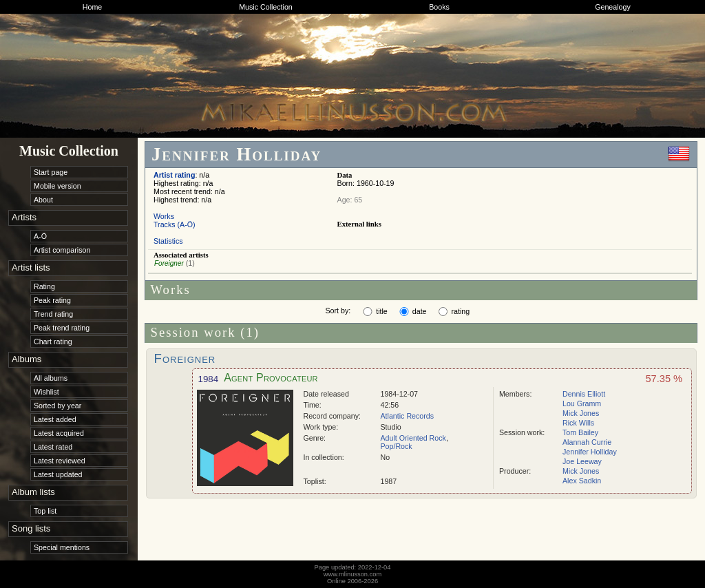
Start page (51, 172)
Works (164, 216)
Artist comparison (62, 250)
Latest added (55, 419)
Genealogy (613, 7)
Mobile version (57, 186)
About (43, 200)
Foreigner (169, 263)
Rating (44, 286)
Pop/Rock (397, 446)
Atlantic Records (408, 416)
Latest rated (53, 447)
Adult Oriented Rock (413, 438)
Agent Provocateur (271, 378)
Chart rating (53, 342)
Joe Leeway (582, 461)
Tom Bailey (580, 432)
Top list (45, 511)
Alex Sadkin (582, 481)
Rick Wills (578, 423)
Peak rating (52, 300)
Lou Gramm (582, 403)
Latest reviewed (60, 461)
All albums (51, 378)
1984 (209, 379)
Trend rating (53, 314)
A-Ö (40, 236)
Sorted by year (57, 406)
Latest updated (58, 474)
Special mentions (62, 547)
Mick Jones (581, 413)
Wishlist (46, 392)
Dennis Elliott (584, 394)
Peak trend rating (62, 328)
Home (92, 7)
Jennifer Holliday (590, 452)
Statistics (168, 241)
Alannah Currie (587, 442)
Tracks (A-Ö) (175, 224)
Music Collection (266, 7)
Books (439, 7)
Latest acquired (59, 433)
